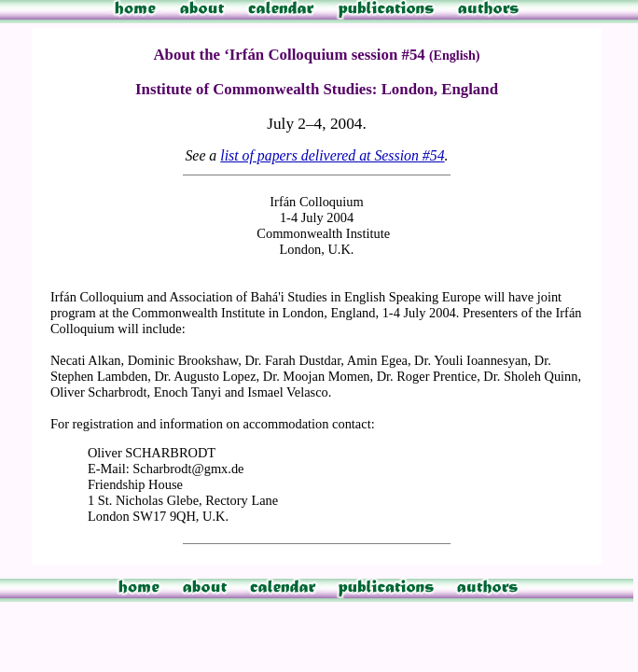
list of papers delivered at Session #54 (332, 155)
